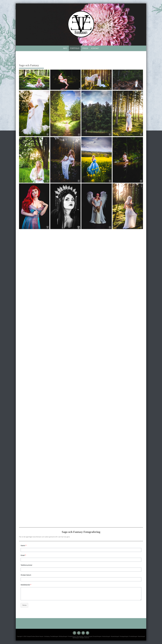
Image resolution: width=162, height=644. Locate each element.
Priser (85, 48)
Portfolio (75, 48)
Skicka (24, 605)
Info (65, 48)
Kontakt (95, 48)
